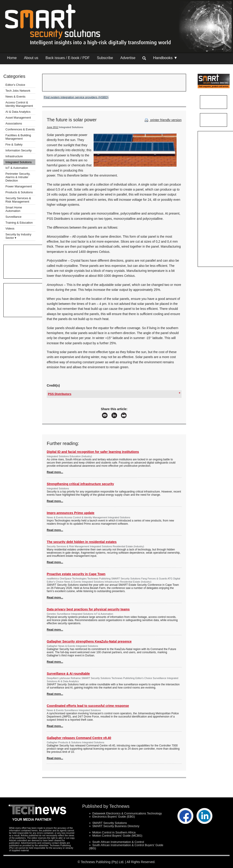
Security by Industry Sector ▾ (18, 236)
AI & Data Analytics (18, 112)
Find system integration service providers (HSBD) (76, 97)
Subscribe (105, 58)
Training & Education (19, 223)
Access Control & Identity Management (19, 104)
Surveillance (13, 217)
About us (31, 58)
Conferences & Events (20, 129)
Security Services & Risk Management (18, 200)
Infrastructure (14, 156)
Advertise (128, 58)
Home (12, 58)
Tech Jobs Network (18, 91)
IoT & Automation (17, 168)
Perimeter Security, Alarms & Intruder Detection (18, 177)
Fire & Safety (14, 145)
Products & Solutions (19, 192)
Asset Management (18, 118)
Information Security (19, 150)
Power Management (19, 186)
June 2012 (52, 127)
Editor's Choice (15, 85)
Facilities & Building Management (18, 137)
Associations (14, 123)
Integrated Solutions (19, 162)
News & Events (15, 97)
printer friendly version (163, 120)
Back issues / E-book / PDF (68, 58)
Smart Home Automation (14, 209)
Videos (10, 228)
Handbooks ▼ (165, 58)
